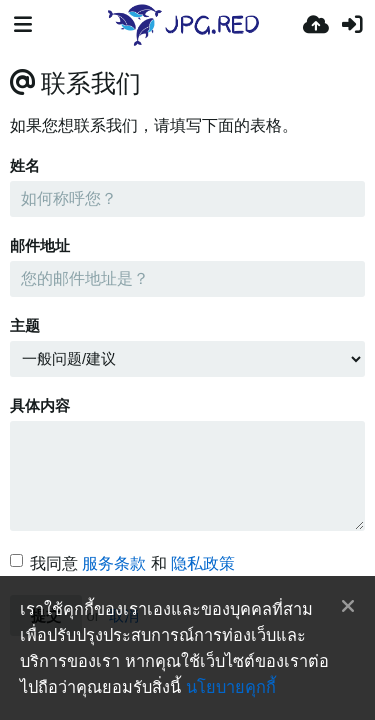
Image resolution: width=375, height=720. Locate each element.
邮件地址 (40, 246)
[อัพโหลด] (316, 25)
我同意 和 (122, 563)
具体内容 (40, 406)
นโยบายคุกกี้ (231, 687)
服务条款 (114, 563)
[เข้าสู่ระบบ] (352, 25)
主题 (25, 326)
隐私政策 (203, 563)
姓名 (25, 166)
